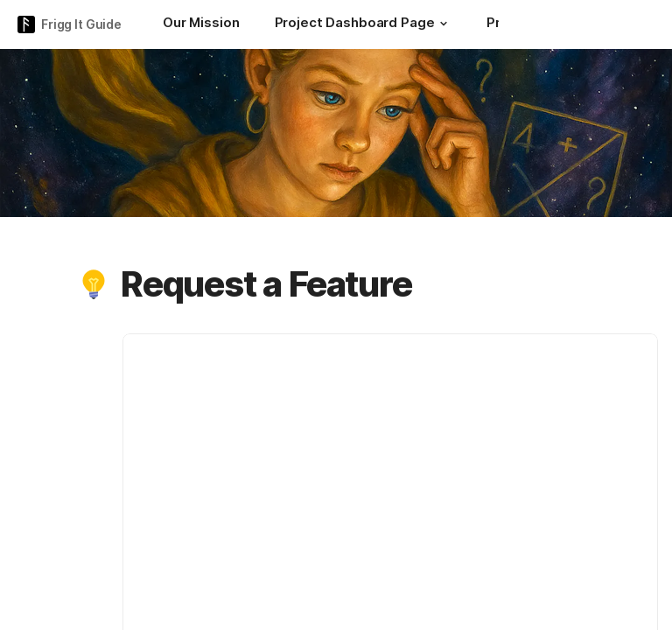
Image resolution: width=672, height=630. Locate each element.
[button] (443, 24)
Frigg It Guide (81, 24)
